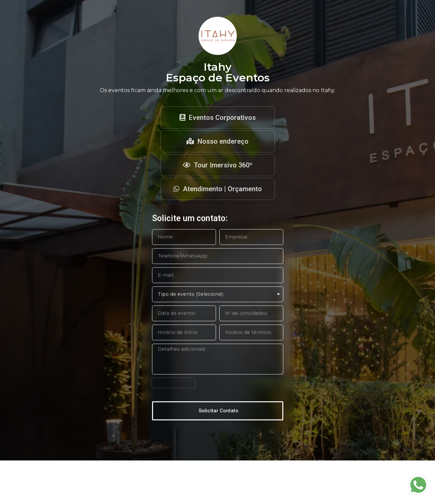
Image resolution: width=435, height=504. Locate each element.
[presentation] (173, 396)
